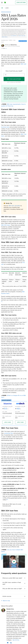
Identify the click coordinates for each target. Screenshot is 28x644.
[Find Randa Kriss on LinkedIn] (11, 643)
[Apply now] (8, 422)
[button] (14, 48)
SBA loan (24, 64)
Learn (7, 8)
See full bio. (16, 640)
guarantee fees (9, 433)
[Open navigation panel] (2, 2)
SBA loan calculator (14, 206)
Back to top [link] (6, 601)
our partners (14, 36)
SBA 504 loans (6, 225)
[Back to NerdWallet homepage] (2, 8)
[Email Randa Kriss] (8, 643)
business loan (5, 127)
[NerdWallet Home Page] (5, 2)
